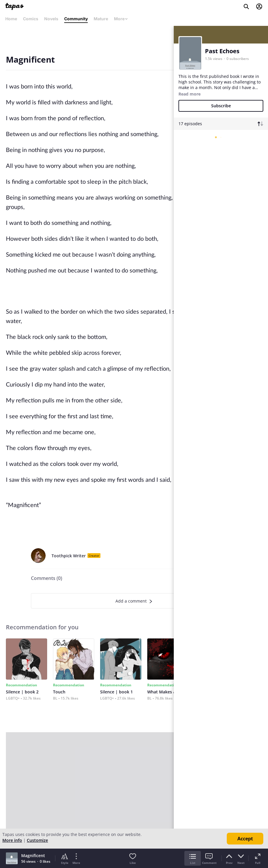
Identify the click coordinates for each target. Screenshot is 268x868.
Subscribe (221, 106)
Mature (101, 19)
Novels (51, 19)
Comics (31, 19)
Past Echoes (222, 51)
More (121, 19)
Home (11, 19)
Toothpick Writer (69, 556)
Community (76, 19)
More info (12, 840)
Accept (245, 839)
